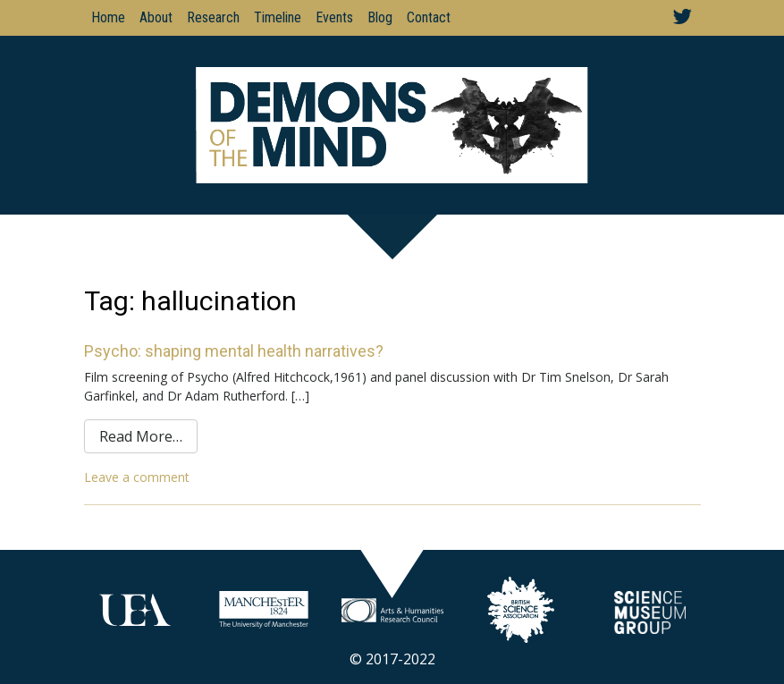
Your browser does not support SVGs (135, 610)
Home (108, 17)
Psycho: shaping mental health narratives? (234, 351)
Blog (380, 17)
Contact (429, 17)
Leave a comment (137, 477)
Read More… (141, 436)
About (156, 17)
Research (213, 17)
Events (334, 17)
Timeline (278, 17)
